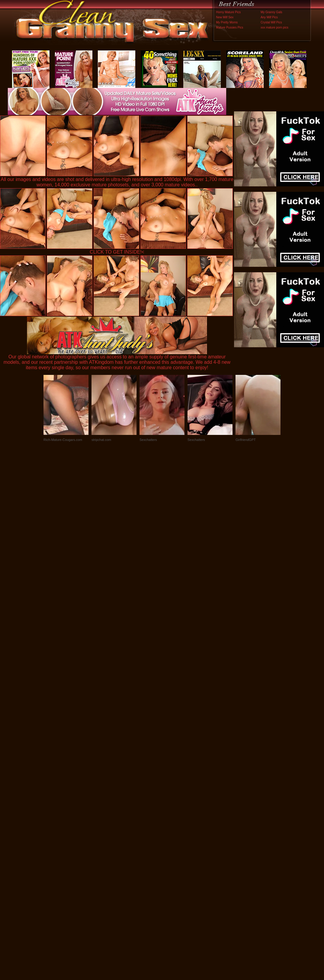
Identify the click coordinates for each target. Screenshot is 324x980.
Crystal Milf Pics (271, 22)
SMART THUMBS (173, 855)
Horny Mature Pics (228, 12)
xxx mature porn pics (274, 27)
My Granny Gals (271, 12)
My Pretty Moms (227, 22)
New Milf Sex (225, 17)
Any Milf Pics (269, 17)
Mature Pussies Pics (230, 27)
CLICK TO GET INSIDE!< (117, 252)
